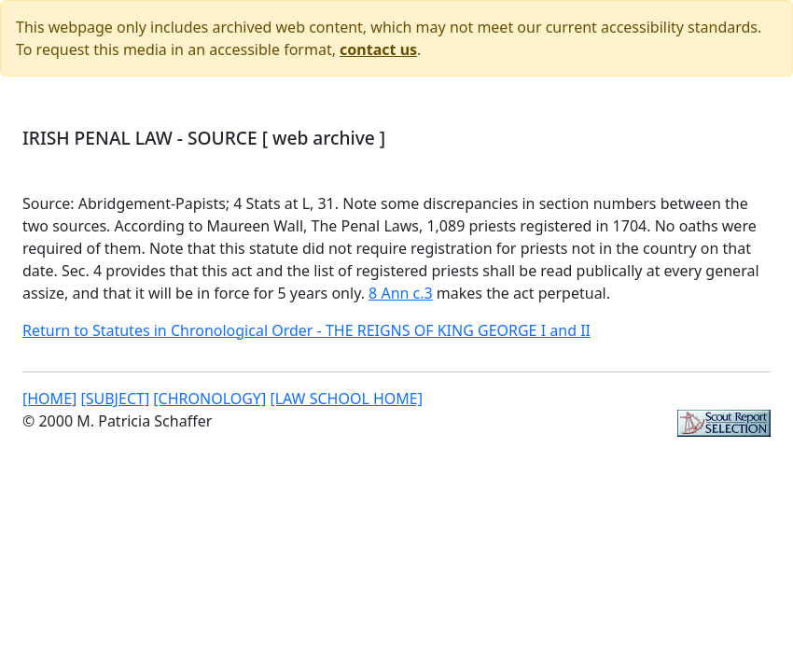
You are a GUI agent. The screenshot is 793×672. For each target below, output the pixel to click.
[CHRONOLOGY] (209, 399)
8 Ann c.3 (401, 293)
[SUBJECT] (115, 399)
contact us (378, 49)
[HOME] (49, 399)
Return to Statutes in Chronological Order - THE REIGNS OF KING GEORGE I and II (306, 330)
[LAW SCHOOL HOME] (346, 399)
